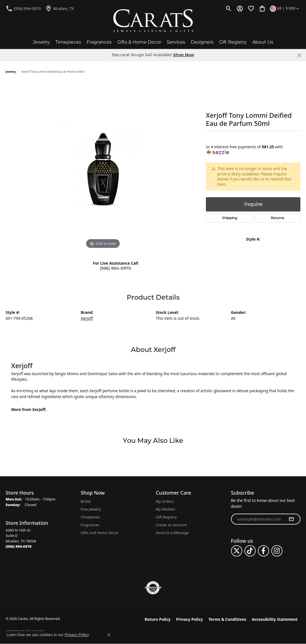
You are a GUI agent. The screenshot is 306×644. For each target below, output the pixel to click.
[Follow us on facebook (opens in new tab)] (263, 551)
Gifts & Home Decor (139, 42)
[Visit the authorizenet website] (153, 588)
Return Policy (158, 619)
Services (176, 42)
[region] (103, 166)
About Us (263, 42)
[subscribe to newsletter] (291, 519)
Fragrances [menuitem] (90, 525)
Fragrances (99, 42)
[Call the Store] (19, 546)
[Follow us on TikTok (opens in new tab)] (250, 551)
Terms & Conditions (227, 619)
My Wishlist (165, 509)
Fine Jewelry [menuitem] (91, 509)
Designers (202, 42)
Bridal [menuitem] (86, 501)
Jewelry (41, 42)
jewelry (11, 72)
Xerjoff (87, 318)
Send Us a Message (172, 533)
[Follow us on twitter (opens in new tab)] (237, 551)
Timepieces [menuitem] (90, 517)
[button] (229, 8)
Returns (277, 218)
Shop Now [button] (184, 55)
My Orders (165, 501)
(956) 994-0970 (116, 268)
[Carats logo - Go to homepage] (153, 21)
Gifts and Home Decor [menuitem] (100, 533)
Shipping (230, 218)
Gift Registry (233, 42)
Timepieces (68, 42)
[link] (23, 8)
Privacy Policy (190, 619)
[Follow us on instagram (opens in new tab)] (277, 551)
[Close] (299, 55)
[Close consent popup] (109, 635)
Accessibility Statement (275, 619)
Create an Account (171, 525)
